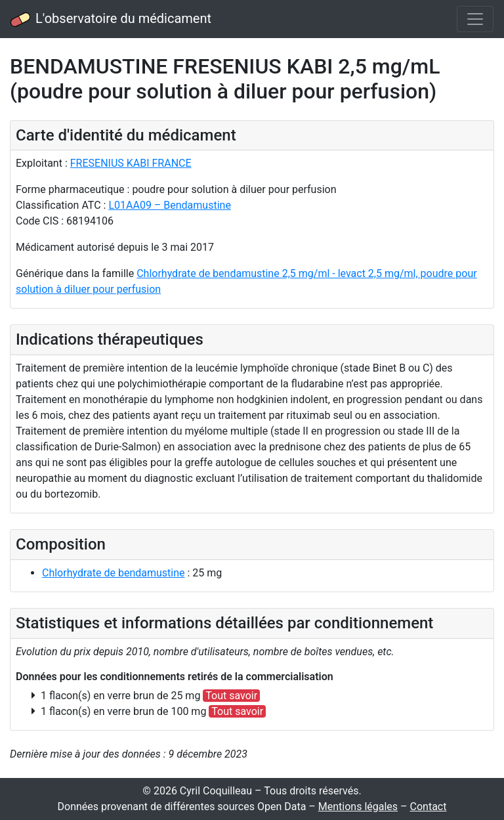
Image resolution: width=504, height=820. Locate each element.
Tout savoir (231, 696)
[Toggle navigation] (475, 19)
